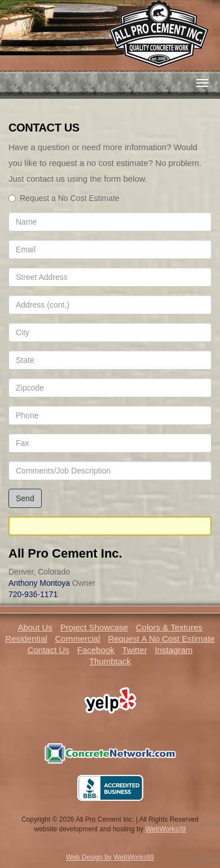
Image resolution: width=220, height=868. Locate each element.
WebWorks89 (166, 829)
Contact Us (49, 650)
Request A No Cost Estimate (161, 639)
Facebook (96, 650)
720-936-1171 (33, 594)
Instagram (174, 650)
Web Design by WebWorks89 (110, 857)
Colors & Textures (169, 627)
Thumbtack (110, 661)
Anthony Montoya (39, 583)
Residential (26, 639)
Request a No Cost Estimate (64, 198)
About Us (35, 627)
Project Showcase (94, 627)
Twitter (135, 650)
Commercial (77, 639)
